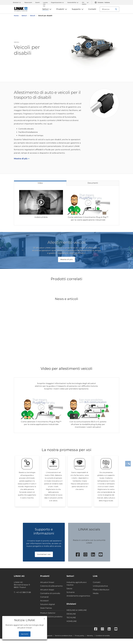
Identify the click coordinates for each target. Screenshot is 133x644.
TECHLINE (71, 618)
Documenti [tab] (93, 183)
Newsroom (28, 2)
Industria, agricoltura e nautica (77, 584)
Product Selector (48, 613)
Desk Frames (46, 608)
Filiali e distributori (101, 590)
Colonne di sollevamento (51, 586)
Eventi (38, 2)
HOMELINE (72, 621)
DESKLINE (71, 614)
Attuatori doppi (47, 590)
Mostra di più (21, 159)
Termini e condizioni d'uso (64, 636)
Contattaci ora (44, 554)
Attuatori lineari (47, 582)
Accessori (44, 601)
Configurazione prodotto (51, 617)
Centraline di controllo (50, 593)
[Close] (44, 619)
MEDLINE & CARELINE (77, 610)
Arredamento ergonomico (78, 596)
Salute (69, 589)
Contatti (97, 582)
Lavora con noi (45, 3)
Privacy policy (80, 636)
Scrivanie (71, 592)
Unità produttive (100, 586)
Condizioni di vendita (103, 636)
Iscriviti (25, 634)
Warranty (90, 636)
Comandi (44, 597)
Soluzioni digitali (48, 604)
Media (96, 593)
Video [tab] (40, 183)
